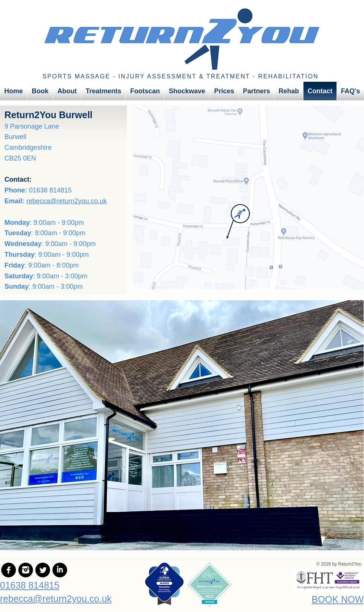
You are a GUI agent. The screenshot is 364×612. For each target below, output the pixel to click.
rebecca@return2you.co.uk (66, 201)
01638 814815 (30, 585)
